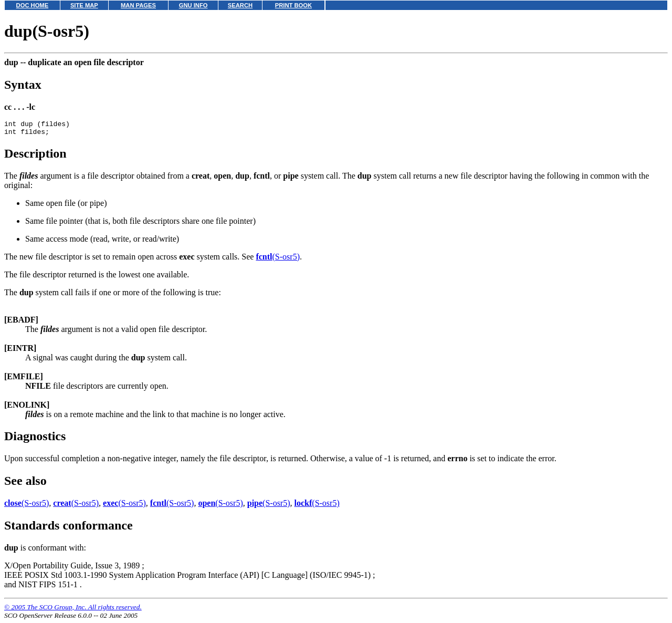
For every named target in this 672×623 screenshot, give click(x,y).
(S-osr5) (278, 260)
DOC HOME (33, 5)
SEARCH (240, 5)
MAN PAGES (138, 5)
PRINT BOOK (293, 5)
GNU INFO (193, 5)
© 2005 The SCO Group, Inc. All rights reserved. (73, 610)
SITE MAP (84, 5)
